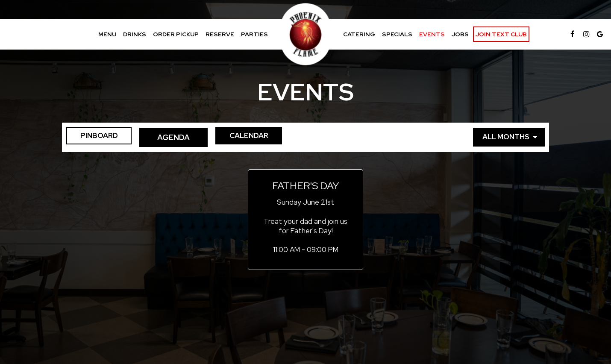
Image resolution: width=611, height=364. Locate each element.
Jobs (460, 34)
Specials (397, 34)
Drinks (135, 34)
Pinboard (96, 137)
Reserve (220, 34)
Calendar (258, 137)
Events (432, 34)
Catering (359, 34)
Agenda (176, 137)
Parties (254, 34)
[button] (305, 220)
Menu (107, 34)
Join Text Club (501, 34)
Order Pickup (176, 34)
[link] (306, 34)
